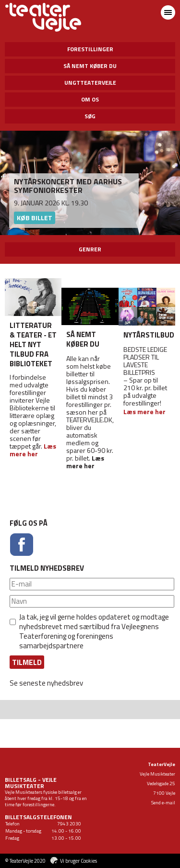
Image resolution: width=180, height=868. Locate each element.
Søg (90, 116)
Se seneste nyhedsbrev (46, 683)
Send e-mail (163, 803)
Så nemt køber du (90, 66)
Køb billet (35, 218)
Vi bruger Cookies (78, 861)
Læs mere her (85, 462)
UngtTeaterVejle (90, 83)
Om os (90, 99)
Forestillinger (90, 49)
